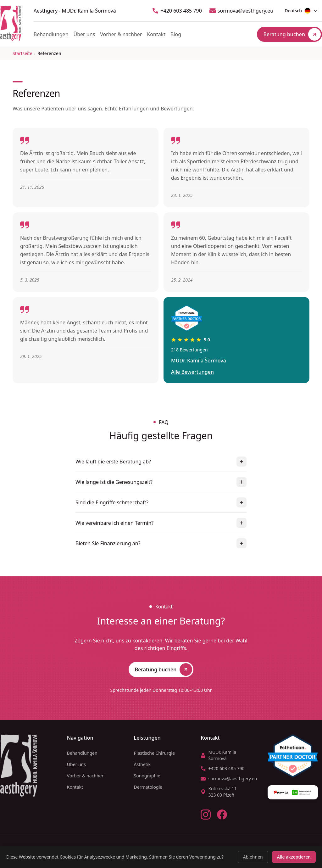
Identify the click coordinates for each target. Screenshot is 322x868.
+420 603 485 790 (177, 11)
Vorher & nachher (121, 34)
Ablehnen (253, 857)
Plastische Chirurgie (154, 753)
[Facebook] (222, 815)
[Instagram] (206, 815)
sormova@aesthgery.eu (241, 11)
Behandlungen (51, 34)
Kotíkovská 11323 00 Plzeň (219, 792)
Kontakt (156, 34)
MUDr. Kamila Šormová (218, 755)
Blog (176, 34)
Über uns (84, 34)
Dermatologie (148, 787)
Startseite (22, 53)
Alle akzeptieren (294, 857)
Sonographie (147, 776)
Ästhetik (142, 764)
